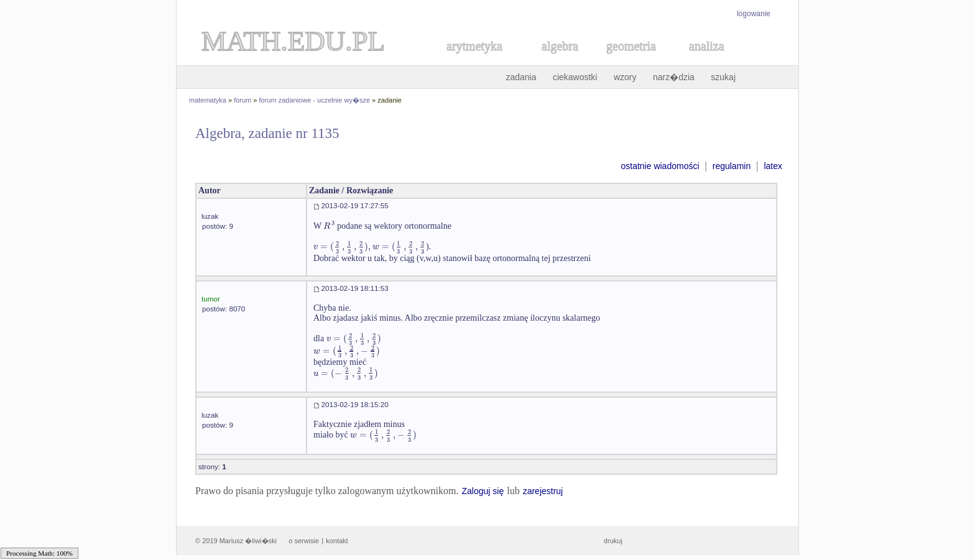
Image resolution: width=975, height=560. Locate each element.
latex (773, 166)
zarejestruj (543, 491)
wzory (625, 77)
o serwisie (304, 541)
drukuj (613, 541)
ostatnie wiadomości (660, 166)
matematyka (208, 100)
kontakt (337, 541)
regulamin (732, 166)
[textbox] (329, 226)
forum (243, 100)
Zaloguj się (483, 491)
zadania (521, 77)
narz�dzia (674, 77)
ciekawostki (575, 77)
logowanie (754, 14)
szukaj (723, 77)
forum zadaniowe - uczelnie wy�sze (315, 100)
